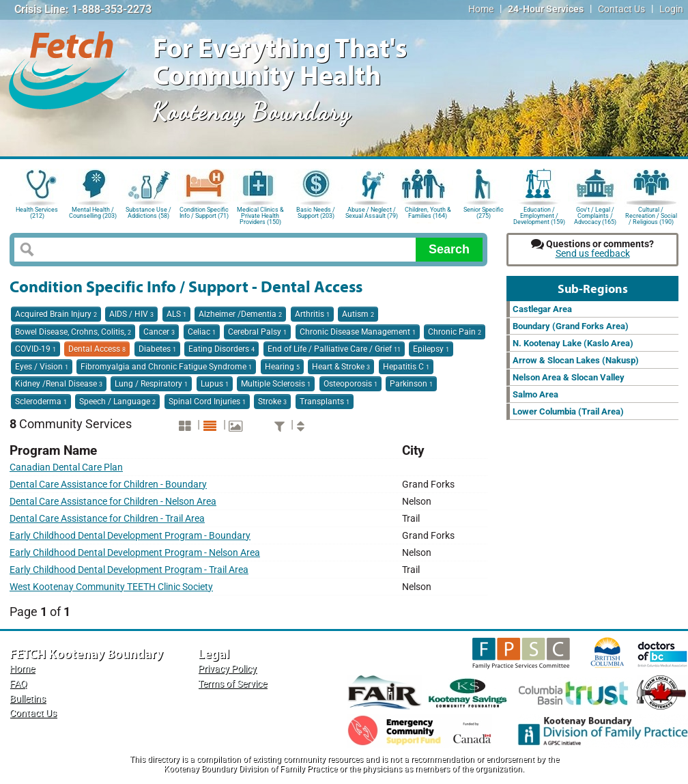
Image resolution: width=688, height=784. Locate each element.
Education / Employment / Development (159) (539, 215)
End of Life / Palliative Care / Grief (334, 349)
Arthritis (312, 314)
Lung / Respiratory (151, 384)
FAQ (18, 684)
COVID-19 (35, 349)
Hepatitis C (406, 367)
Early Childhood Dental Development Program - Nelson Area (135, 553)
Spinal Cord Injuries (207, 402)
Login (671, 9)
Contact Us (621, 9)
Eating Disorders (221, 349)
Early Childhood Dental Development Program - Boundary (130, 536)
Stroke (272, 402)
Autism (358, 314)
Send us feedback (593, 254)
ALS (176, 314)
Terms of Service (232, 684)
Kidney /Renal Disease (59, 384)
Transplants (325, 402)
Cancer (159, 332)
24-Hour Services (546, 9)
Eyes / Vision (42, 367)
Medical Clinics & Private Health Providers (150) (260, 215)
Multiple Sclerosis (276, 384)
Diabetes (157, 349)
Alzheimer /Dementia (240, 314)
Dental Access (97, 349)
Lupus (215, 384)
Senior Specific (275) (484, 213)
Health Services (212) (37, 213)
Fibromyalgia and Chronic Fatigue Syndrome (166, 367)
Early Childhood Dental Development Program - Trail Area (129, 570)
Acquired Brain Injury (56, 314)
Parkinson (411, 384)
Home (481, 9)
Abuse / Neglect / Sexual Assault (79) (372, 213)
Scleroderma (41, 402)
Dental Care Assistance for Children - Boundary (108, 485)
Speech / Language (117, 402)
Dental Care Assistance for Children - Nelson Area (113, 502)
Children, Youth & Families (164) (428, 213)
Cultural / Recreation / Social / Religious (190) (651, 215)
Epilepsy (431, 349)
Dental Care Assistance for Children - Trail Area (107, 519)
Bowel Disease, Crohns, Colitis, (73, 332)
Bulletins (28, 699)
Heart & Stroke (341, 367)
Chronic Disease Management (358, 332)
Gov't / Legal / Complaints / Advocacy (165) (595, 215)
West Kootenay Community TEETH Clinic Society (111, 587)
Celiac (202, 332)
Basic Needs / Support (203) (316, 213)
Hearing (282, 367)
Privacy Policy (227, 669)
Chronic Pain (455, 332)
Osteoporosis (350, 384)
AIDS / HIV (131, 314)
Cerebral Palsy (257, 332)
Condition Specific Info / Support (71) (204, 213)
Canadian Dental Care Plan (66, 467)
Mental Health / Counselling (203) (93, 213)
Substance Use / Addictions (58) (148, 213)
